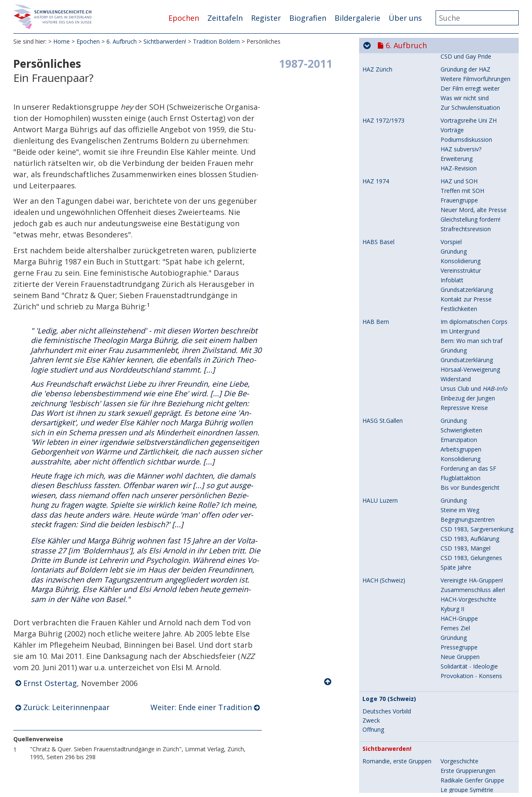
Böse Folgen (458, 742)
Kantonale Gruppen (467, 202)
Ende (447, 630)
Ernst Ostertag (50, 683)
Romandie (454, 442)
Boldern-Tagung (462, 493)
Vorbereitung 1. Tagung (472, 234)
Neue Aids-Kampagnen (472, 161)
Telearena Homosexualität (398, 666)
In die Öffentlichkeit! (467, 512)
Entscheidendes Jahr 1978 (401, 653)
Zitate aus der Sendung (472, 713)
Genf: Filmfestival (464, 81)
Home (62, 41)
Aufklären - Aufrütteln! (470, 751)
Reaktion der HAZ (464, 295)
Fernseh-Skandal (463, 110)
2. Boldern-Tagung (465, 285)
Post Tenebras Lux (466, 180)
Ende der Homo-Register (396, 774)
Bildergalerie (357, 18)
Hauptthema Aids (464, 151)
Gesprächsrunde (462, 314)
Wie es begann (460, 455)
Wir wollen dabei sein (469, 665)
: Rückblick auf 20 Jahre (475, 413)
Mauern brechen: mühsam (476, 592)
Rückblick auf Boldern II (472, 305)
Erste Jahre (455, 142)
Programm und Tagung (472, 244)
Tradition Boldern (216, 41)
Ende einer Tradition (468, 352)
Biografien (308, 18)
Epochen (184, 18)
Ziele (447, 502)
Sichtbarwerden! (165, 41)
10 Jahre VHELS (461, 611)
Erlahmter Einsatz (464, 621)
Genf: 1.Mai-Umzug (466, 90)
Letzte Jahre (457, 531)
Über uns (405, 18)
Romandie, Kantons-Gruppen (401, 202)
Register (266, 18)
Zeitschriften (379, 365)
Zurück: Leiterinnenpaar (66, 707)
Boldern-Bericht (462, 273)
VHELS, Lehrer (382, 544)
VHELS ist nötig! (462, 563)
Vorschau (453, 675)
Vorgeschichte (459, 225)
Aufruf (449, 464)
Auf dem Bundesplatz (469, 522)
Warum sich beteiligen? (471, 324)
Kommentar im (467, 704)
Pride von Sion (460, 212)
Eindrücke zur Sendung (471, 694)
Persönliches (458, 343)
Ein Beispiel (456, 761)
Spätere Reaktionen (467, 723)
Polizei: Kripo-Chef (465, 774)
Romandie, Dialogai (389, 132)
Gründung (454, 132)
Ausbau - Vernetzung (468, 582)
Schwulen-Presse (463, 263)
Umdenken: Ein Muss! (469, 573)
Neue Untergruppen (467, 170)
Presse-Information (467, 483)
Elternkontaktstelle (387, 455)
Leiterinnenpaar (462, 333)
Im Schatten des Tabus (472, 544)
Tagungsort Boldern (389, 225)
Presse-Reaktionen (466, 253)
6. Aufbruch (122, 41)
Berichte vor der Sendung (475, 685)
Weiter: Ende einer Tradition (201, 707)
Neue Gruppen (460, 71)
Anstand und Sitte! (465, 100)
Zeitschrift (454, 601)
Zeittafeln (225, 18)
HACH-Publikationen (468, 375)
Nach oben (328, 682)
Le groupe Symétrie (467, 62)
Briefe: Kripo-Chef (464, 783)
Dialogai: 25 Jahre (464, 189)
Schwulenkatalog (463, 384)
